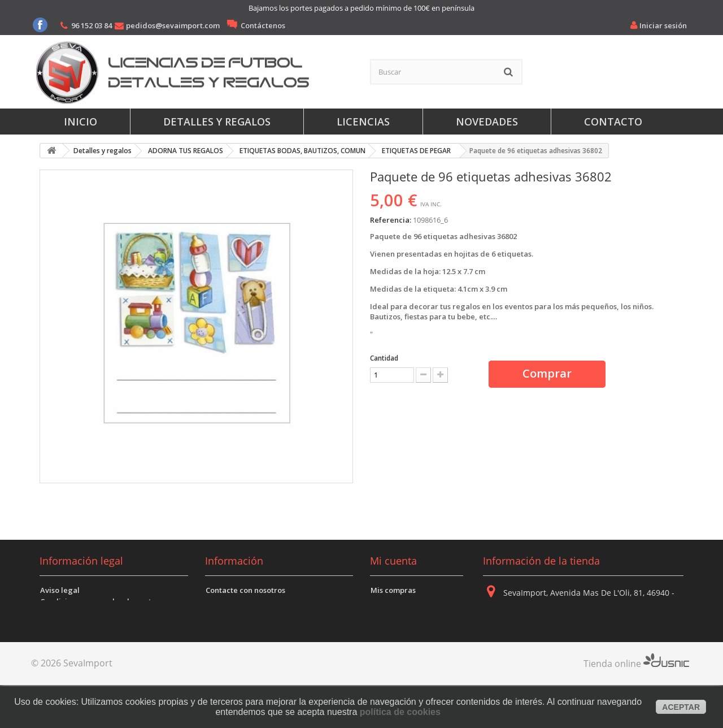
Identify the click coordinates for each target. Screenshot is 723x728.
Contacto (613, 122)
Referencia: (391, 220)
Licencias (363, 122)
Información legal (81, 561)
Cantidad (384, 358)
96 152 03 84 (92, 25)
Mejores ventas (233, 624)
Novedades (487, 122)
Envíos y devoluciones (79, 647)
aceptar (681, 707)
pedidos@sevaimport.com (173, 25)
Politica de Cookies (74, 624)
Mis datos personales (408, 624)
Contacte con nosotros (245, 590)
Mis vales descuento (407, 601)
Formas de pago (69, 635)
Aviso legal (60, 590)
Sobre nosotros (233, 601)
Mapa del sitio (231, 635)
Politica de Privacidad (80, 613)
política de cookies (400, 712)
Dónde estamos (233, 613)
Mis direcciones (399, 613)
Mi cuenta (393, 561)
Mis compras (393, 590)
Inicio (80, 122)
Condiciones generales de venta (98, 601)
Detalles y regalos (217, 122)
